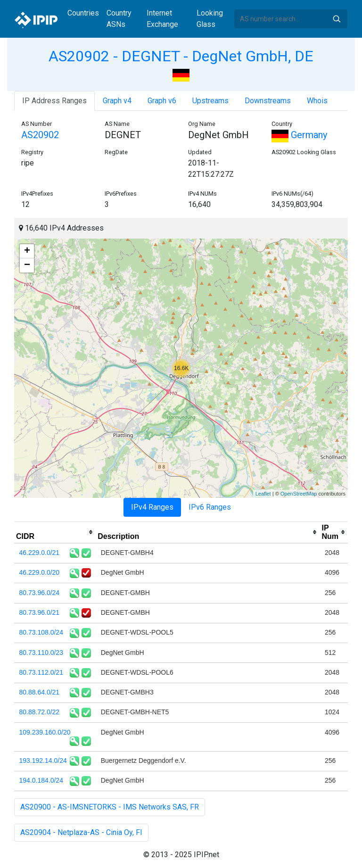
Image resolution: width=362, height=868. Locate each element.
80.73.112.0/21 (41, 672)
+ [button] (27, 251)
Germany (299, 135)
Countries (83, 13)
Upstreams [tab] (210, 101)
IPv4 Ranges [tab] (152, 507)
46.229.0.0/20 (40, 572)
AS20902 (40, 135)
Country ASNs (119, 19)
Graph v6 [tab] (162, 101)
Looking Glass (210, 19)
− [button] (27, 265)
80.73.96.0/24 (40, 593)
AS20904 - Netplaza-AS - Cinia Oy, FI (81, 832)
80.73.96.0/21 (40, 612)
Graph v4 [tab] (117, 101)
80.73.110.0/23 (41, 653)
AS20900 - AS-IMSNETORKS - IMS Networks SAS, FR (110, 807)
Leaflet (263, 494)
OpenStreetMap (299, 494)
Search (337, 19)
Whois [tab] (317, 101)
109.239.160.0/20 (45, 732)
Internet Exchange (162, 19)
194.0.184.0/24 (41, 780)
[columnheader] (55, 532)
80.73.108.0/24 (41, 632)
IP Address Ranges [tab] (54, 101)
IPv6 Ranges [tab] (210, 507)
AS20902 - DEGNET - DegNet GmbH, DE (181, 56)
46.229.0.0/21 (40, 553)
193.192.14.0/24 (43, 761)
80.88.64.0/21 (40, 692)
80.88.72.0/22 (40, 712)
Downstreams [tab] (268, 101)
